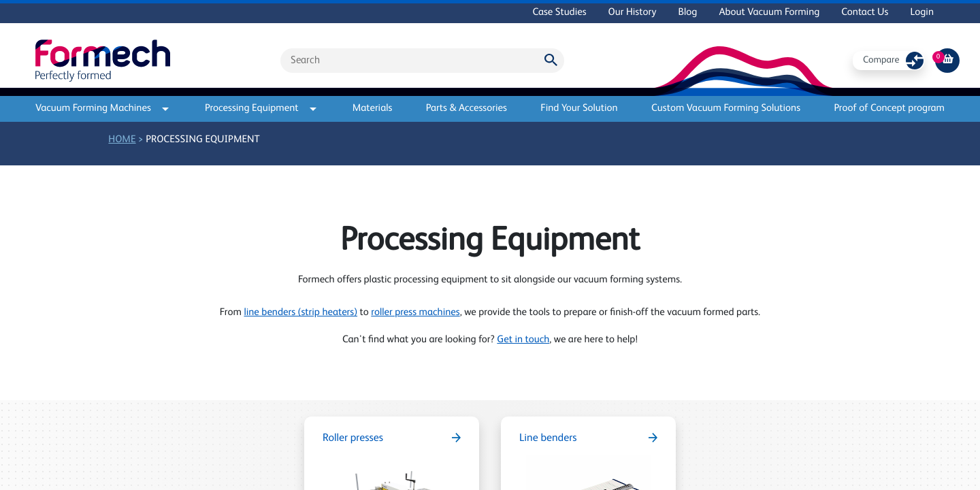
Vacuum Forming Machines (102, 109)
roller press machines (415, 313)
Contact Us (865, 13)
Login (922, 13)
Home (122, 140)
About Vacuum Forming (769, 13)
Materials (373, 109)
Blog (687, 13)
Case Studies (559, 13)
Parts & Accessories (467, 109)
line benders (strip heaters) (300, 313)
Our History (633, 13)
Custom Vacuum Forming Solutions (726, 109)
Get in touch (523, 340)
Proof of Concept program (889, 109)
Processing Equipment (261, 109)
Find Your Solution (579, 109)
